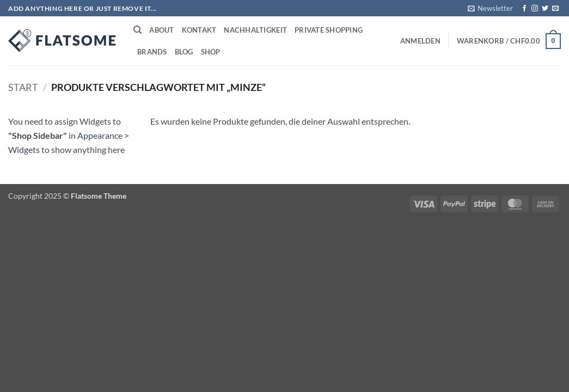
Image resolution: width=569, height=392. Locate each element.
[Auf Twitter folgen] (545, 9)
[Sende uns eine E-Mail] (555, 9)
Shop (211, 52)
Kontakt (199, 30)
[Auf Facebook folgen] (524, 9)
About (161, 30)
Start (23, 87)
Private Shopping (329, 30)
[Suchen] (137, 30)
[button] (490, 8)
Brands (152, 52)
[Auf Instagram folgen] (535, 9)
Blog (184, 52)
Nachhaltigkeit (255, 30)
